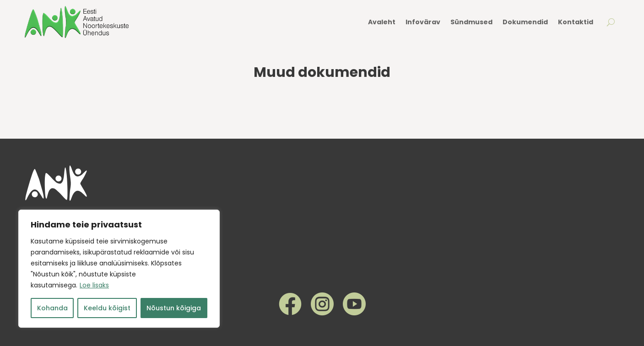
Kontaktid (576, 22)
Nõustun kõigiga (174, 308)
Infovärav (423, 22)
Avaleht (382, 22)
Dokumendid (525, 22)
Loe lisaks (94, 285)
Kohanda (52, 308)
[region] (119, 269)
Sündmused (471, 22)
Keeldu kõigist (107, 308)
